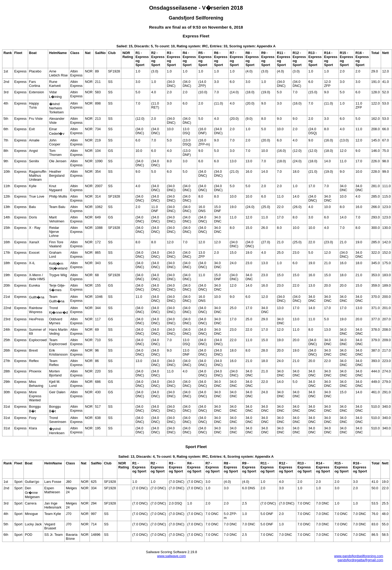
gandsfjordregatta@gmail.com (360, 560)
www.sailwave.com (171, 556)
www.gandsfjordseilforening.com (359, 556)
